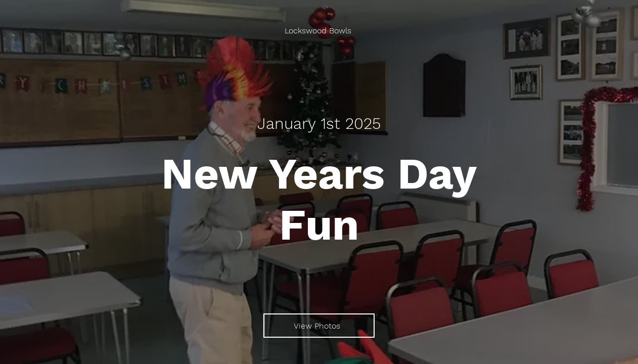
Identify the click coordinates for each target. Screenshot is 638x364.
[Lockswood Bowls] (319, 31)
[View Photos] (319, 326)
